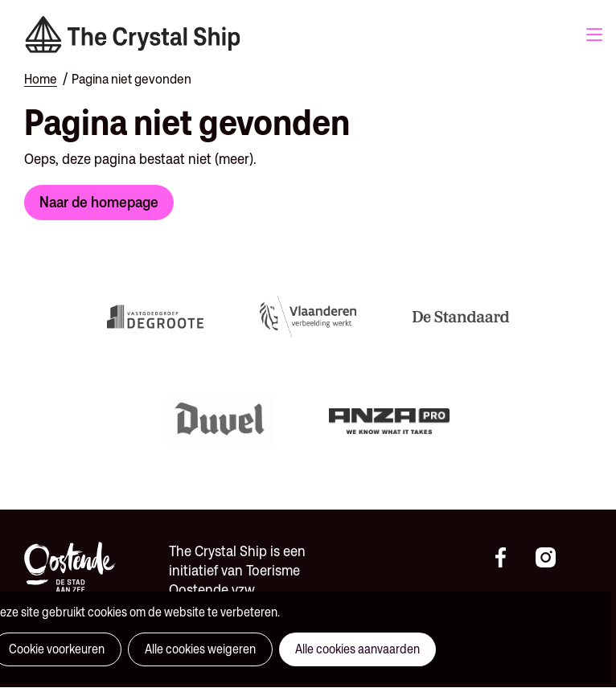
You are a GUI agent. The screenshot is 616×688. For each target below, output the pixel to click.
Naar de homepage (99, 202)
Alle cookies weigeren (200, 649)
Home (41, 79)
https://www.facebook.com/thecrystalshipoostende (511, 558)
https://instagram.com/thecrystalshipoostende (552, 558)
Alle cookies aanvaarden (357, 649)
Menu (594, 35)
